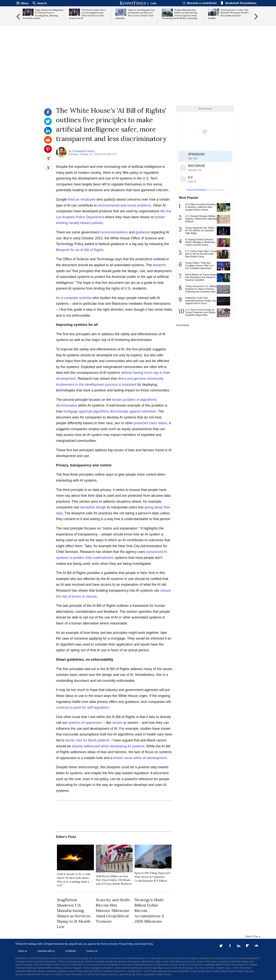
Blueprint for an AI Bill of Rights (80, 250)
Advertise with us (46, 951)
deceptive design (93, 507)
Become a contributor (202, 3)
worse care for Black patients (87, 740)
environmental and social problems (124, 205)
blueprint (159, 265)
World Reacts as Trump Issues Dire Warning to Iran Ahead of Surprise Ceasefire (201, 277)
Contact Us (92, 951)
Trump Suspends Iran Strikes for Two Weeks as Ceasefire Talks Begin (200, 231)
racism (117, 723)
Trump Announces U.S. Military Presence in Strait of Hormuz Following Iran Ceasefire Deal (201, 289)
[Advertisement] (138, 76)
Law (153, 3)
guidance (143, 232)
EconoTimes (183, 325)
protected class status (150, 423)
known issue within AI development (140, 758)
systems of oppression (85, 723)
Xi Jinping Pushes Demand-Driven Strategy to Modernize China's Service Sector (200, 242)
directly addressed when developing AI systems (108, 746)
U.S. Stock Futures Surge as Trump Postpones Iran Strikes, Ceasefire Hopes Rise (201, 312)
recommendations (114, 232)
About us (23, 951)
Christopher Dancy (83, 151)
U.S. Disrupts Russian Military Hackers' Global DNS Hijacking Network (201, 219)
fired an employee (82, 199)
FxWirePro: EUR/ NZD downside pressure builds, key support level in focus (201, 301)
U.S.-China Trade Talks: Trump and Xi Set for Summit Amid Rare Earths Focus (201, 254)
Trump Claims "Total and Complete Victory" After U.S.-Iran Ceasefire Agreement (200, 266)
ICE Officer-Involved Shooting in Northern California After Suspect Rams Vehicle (200, 207)
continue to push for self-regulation (82, 707)
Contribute (70, 951)
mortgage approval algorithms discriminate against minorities (110, 411)
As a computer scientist (74, 298)
